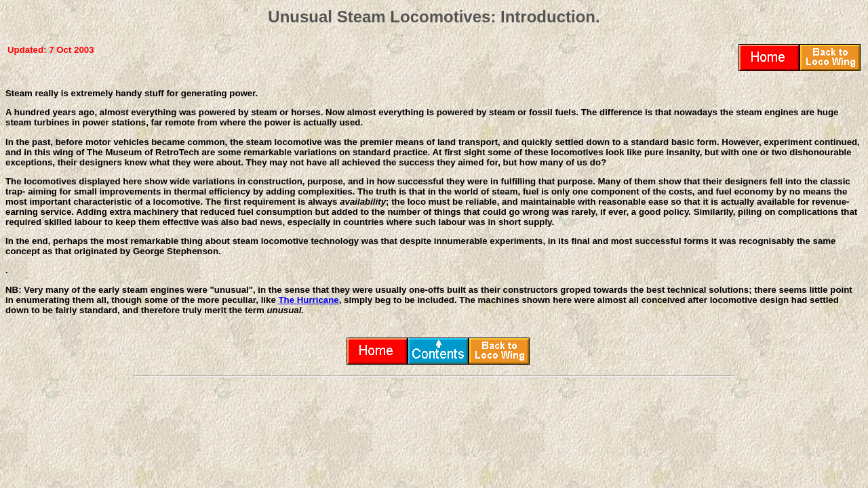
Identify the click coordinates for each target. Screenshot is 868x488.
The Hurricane (308, 300)
